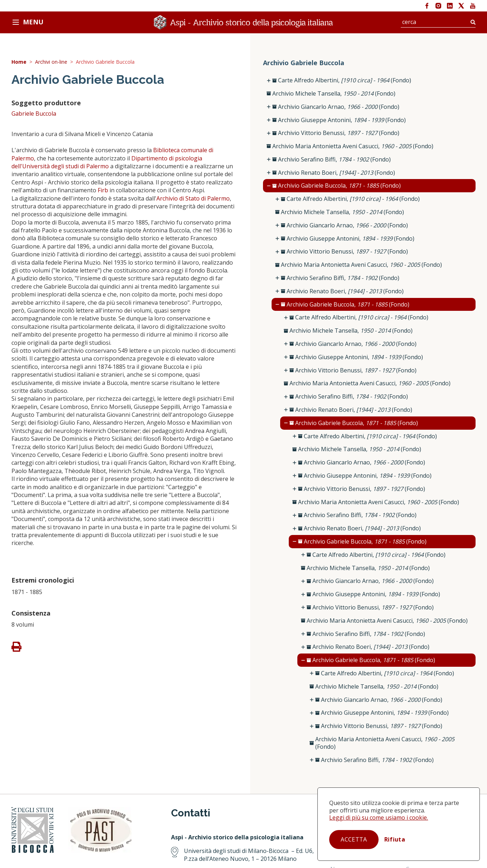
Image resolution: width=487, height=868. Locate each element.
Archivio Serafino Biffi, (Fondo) (334, 160)
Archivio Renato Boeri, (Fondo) (337, 173)
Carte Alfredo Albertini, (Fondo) (345, 80)
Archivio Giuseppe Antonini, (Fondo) (342, 120)
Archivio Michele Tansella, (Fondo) (334, 94)
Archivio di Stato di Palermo (193, 198)
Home (19, 62)
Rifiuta (395, 839)
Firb (103, 190)
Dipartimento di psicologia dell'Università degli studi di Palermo (107, 162)
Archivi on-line (51, 62)
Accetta (354, 839)
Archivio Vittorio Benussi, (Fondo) (339, 133)
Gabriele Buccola (34, 114)
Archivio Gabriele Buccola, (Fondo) (339, 186)
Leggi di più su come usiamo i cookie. (379, 818)
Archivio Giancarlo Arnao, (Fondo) (339, 107)
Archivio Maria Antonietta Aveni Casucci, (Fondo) (353, 146)
